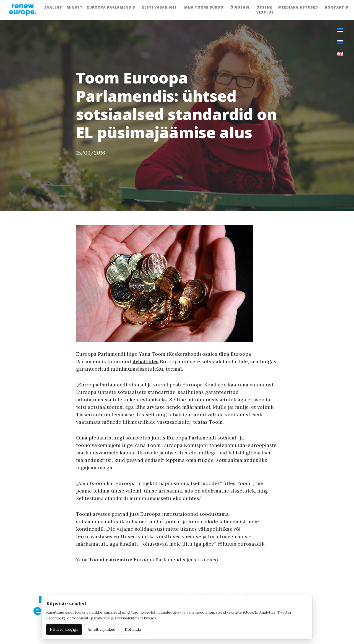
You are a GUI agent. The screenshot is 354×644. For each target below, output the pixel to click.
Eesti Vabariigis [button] (159, 7)
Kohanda (133, 629)
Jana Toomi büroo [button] (204, 7)
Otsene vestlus (265, 10)
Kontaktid (337, 7)
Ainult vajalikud (101, 629)
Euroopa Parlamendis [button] (111, 7)
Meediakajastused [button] (298, 7)
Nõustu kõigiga (64, 629)
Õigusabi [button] (240, 7)
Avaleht (53, 7)
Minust (75, 7)
